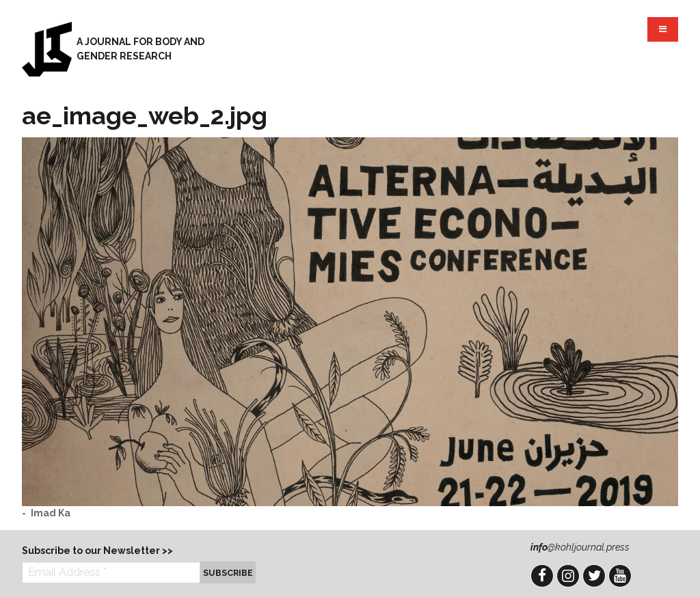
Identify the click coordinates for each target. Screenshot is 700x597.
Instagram (568, 576)
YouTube (620, 576)
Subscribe (228, 573)
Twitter (594, 576)
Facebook (542, 576)
